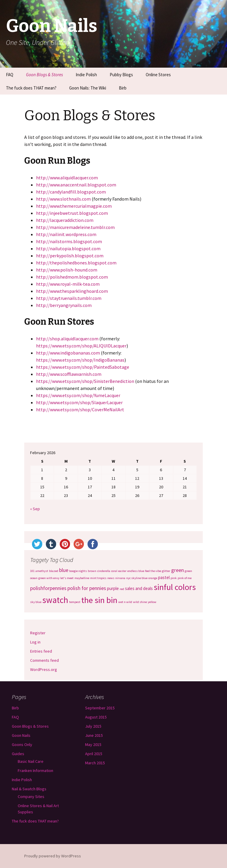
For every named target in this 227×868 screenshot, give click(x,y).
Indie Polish (86, 75)
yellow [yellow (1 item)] (152, 602)
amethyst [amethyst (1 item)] (42, 571)
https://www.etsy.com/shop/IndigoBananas (80, 360)
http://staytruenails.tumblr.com (69, 298)
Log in (35, 642)
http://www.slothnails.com (63, 199)
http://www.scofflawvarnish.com (69, 374)
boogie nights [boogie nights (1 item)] (78, 571)
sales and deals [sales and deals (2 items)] (139, 588)
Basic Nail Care (31, 761)
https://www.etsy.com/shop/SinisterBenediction (85, 381)
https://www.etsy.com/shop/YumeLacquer (78, 395)
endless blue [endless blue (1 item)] (136, 571)
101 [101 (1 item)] (32, 571)
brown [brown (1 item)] (92, 571)
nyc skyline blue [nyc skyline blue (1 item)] (137, 578)
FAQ (10, 75)
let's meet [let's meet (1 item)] (67, 578)
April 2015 (94, 754)
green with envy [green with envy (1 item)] (49, 578)
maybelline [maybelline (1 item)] (82, 578)
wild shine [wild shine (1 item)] (140, 602)
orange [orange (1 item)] (153, 578)
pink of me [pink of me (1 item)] (185, 578)
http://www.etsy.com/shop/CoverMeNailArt (80, 409)
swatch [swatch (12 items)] (55, 600)
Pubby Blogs (121, 75)
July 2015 (93, 726)
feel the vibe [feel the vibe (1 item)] (153, 571)
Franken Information (35, 771)
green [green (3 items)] (177, 570)
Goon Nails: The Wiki (88, 88)
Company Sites (31, 797)
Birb (123, 88)
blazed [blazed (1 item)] (54, 571)
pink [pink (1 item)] (174, 578)
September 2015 (100, 708)
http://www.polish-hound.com (67, 270)
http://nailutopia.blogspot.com (68, 248)
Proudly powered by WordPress (53, 856)
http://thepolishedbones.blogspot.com (76, 263)
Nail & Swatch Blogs (29, 789)
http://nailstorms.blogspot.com (69, 241)
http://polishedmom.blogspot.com (72, 277)
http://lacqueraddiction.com (65, 220)
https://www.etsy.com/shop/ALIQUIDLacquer (81, 346)
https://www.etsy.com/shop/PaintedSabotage (83, 367)
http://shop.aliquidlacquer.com (67, 339)
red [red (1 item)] (122, 589)
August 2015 (96, 717)
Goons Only (22, 745)
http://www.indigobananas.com (68, 353)
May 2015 (93, 745)
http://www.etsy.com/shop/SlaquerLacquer (79, 402)
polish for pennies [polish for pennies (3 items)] (87, 588)
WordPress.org (44, 669)
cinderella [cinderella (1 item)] (104, 571)
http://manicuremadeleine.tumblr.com (75, 227)
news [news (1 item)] (111, 578)
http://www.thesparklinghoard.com (72, 291)
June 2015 (94, 735)
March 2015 (95, 763)
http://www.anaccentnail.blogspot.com (76, 185)
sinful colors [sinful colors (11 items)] (175, 587)
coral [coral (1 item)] (114, 571)
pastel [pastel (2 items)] (164, 577)
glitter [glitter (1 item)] (166, 571)
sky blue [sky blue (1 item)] (36, 602)
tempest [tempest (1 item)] (75, 602)
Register (38, 633)
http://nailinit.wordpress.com (66, 234)
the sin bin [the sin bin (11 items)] (99, 600)
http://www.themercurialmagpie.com (74, 206)
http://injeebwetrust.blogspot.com (72, 213)
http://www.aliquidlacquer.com (67, 178)
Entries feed (41, 651)
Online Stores (158, 75)
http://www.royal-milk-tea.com (68, 284)
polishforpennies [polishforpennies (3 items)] (48, 588)
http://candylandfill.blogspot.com (71, 192)
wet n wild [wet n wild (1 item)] (125, 602)
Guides (18, 754)
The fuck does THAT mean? (31, 88)
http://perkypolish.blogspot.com (70, 256)
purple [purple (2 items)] (113, 588)
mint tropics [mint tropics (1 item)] (98, 578)
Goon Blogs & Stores (44, 75)
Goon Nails (21, 735)
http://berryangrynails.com (64, 305)
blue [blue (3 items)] (64, 570)
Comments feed (44, 660)
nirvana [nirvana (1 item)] (120, 578)
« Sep (35, 509)
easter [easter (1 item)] (122, 571)
